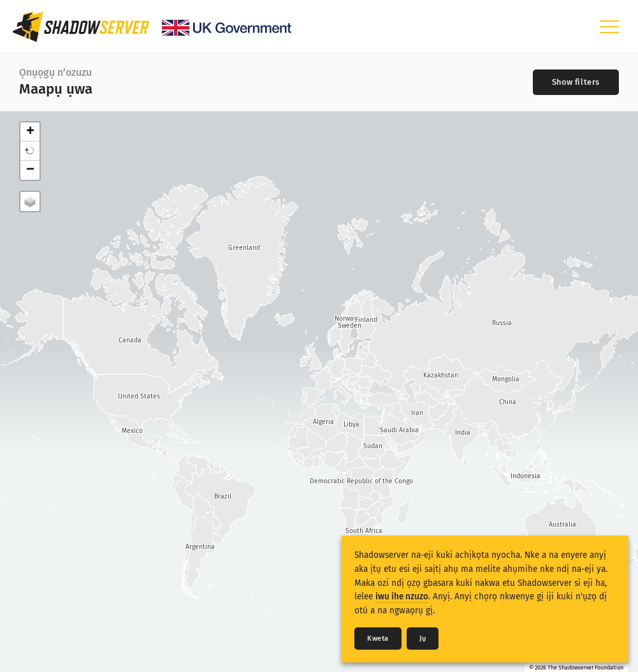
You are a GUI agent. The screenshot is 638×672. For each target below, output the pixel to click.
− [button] (30, 170)
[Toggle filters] (576, 82)
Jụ (423, 639)
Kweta (378, 639)
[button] (30, 151)
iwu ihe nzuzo (402, 596)
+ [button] (30, 132)
